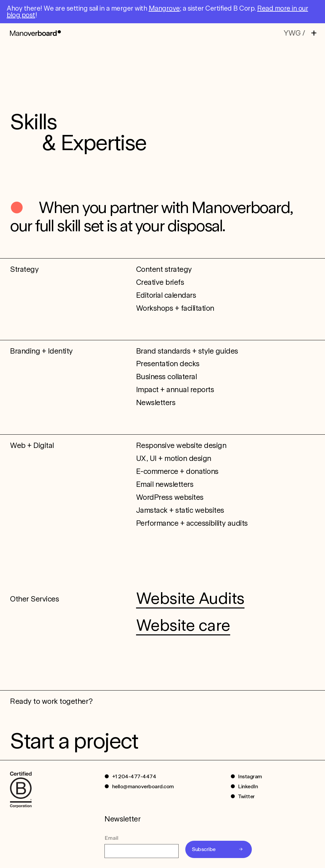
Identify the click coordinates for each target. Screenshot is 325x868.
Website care (183, 625)
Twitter (246, 796)
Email (111, 838)
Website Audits (190, 598)
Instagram (250, 776)
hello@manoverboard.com (143, 786)
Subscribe (204, 849)
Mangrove (164, 8)
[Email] (142, 851)
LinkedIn (248, 786)
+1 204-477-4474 (134, 776)
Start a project (74, 741)
